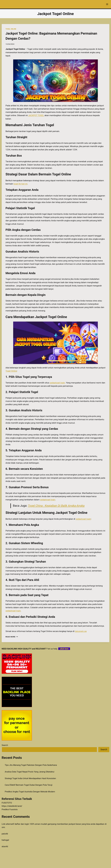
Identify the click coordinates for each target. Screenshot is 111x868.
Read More (12, 637)
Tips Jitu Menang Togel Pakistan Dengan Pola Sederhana (31, 765)
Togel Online (11, 371)
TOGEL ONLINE (11, 29)
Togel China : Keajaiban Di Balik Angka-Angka (56, 506)
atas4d (5, 846)
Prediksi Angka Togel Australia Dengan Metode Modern (30, 792)
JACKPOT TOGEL (36, 115)
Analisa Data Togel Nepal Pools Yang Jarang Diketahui (30, 772)
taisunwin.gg (81, 631)
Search (5, 745)
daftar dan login (22, 824)
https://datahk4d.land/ (12, 806)
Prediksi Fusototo (10, 809)
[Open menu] (107, 4)
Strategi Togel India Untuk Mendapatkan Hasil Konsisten (30, 778)
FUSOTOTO (7, 803)
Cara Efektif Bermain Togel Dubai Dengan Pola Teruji (29, 785)
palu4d (5, 834)
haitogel (5, 840)
